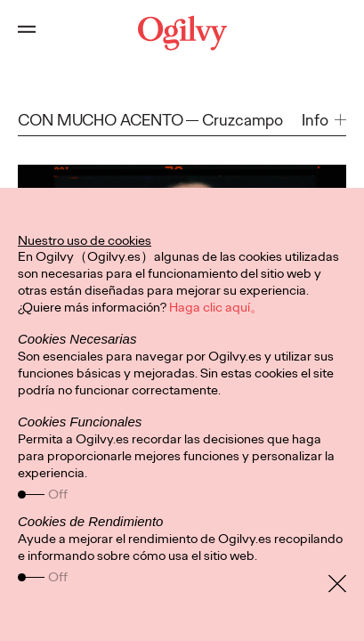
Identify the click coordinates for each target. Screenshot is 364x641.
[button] (324, 121)
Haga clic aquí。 (216, 307)
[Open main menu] (27, 33)
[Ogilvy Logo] (182, 33)
